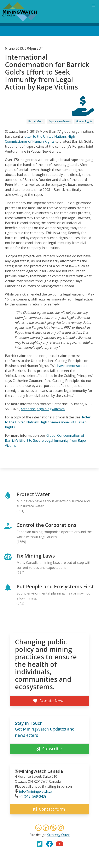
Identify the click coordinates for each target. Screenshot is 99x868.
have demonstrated (72, 366)
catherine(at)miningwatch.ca (43, 409)
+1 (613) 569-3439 (33, 796)
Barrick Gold (36, 121)
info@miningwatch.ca (36, 791)
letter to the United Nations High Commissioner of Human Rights (48, 422)
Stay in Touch (29, 723)
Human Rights (84, 121)
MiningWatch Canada (41, 771)
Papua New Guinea (60, 121)
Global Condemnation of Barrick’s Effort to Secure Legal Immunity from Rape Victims (45, 440)
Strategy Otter (58, 835)
